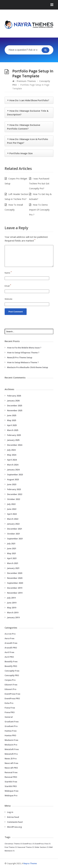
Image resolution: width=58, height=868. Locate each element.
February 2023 (14, 489)
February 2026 (14, 396)
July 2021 (11, 544)
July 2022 (11, 504)
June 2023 (12, 484)
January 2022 (13, 524)
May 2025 (12, 420)
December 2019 (15, 588)
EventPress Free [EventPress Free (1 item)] (43, 844)
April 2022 (12, 514)
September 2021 (15, 539)
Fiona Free (10, 708)
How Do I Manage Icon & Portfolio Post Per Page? (28, 141)
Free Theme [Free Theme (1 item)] (11, 847)
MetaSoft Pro (11, 754)
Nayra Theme (30, 863)
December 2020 (15, 573)
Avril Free (9, 652)
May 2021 (12, 553)
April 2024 (12, 460)
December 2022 (15, 494)
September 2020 (15, 583)
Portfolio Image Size (21, 153)
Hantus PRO (10, 735)
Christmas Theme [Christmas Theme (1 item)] (13, 844)
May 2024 (12, 455)
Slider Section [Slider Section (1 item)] (42, 847)
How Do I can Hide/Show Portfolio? (29, 100)
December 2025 (15, 406)
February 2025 (14, 435)
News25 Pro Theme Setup (20, 357)
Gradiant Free (12, 722)
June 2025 (12, 415)
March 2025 (13, 430)
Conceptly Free (12, 671)
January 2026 (13, 401)
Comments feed (15, 822)
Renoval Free (11, 772)
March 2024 (13, 465)
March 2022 (13, 519)
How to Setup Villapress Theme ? (23, 353)
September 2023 (15, 475)
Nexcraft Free (11, 763)
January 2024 (13, 470)
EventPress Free (12, 694)
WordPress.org (14, 827)
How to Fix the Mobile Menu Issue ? (24, 348)
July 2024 (11, 450)
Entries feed (13, 817)
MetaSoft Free (12, 749)
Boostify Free (11, 661)
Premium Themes (26, 81)
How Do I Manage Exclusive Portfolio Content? (24, 127)
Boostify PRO (11, 666)
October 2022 (14, 499)
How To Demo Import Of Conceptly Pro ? (39, 210)
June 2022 (12, 509)
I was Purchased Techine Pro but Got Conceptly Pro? (39, 184)
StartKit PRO (11, 786)
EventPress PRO (12, 698)
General (9, 717)
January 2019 (13, 617)
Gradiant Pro (11, 726)
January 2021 (13, 568)
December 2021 (15, 529)
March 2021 (13, 563)
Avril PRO (9, 657)
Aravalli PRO (11, 648)
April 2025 (12, 425)
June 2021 (12, 548)
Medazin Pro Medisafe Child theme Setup (28, 367)
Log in (10, 812)
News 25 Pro (11, 758)
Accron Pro (10, 634)
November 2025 (15, 410)
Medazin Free (11, 740)
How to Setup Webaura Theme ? (23, 362)
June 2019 (12, 603)
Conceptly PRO (12, 675)
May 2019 (12, 608)
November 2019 (15, 593)
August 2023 (13, 479)
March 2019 (13, 612)
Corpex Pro (10, 680)
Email (8, 286)
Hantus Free (11, 731)
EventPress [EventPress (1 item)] (29, 844)
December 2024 (15, 445)
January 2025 (13, 440)
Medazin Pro (11, 745)
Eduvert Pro (10, 689)
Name (8, 273)
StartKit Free (11, 782)
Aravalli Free (11, 643)
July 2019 (11, 598)
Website (9, 299)
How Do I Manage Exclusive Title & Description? (28, 113)
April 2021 (12, 558)
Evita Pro (9, 703)
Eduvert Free (11, 685)
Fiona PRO (10, 712)
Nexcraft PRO (11, 768)
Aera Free (10, 638)
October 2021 (14, 534)
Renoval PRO (11, 777)
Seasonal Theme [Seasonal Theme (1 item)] (26, 847)
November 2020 (15, 578)
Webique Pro (11, 795)
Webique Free (12, 791)
